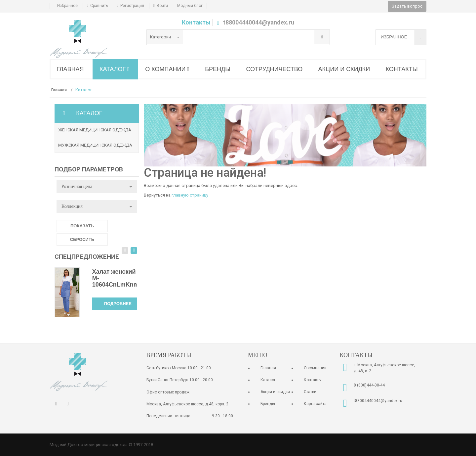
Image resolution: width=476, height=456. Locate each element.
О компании (315, 368)
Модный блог (190, 6)
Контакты (196, 22)
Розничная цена (77, 186)
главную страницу (190, 195)
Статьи (310, 392)
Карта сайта (315, 404)
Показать (82, 226)
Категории (165, 37)
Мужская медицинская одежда (95, 145)
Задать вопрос (407, 6)
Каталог (268, 380)
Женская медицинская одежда (95, 130)
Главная (268, 368)
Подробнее (118, 304)
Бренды (268, 404)
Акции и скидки (275, 392)
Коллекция (72, 206)
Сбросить (82, 239)
